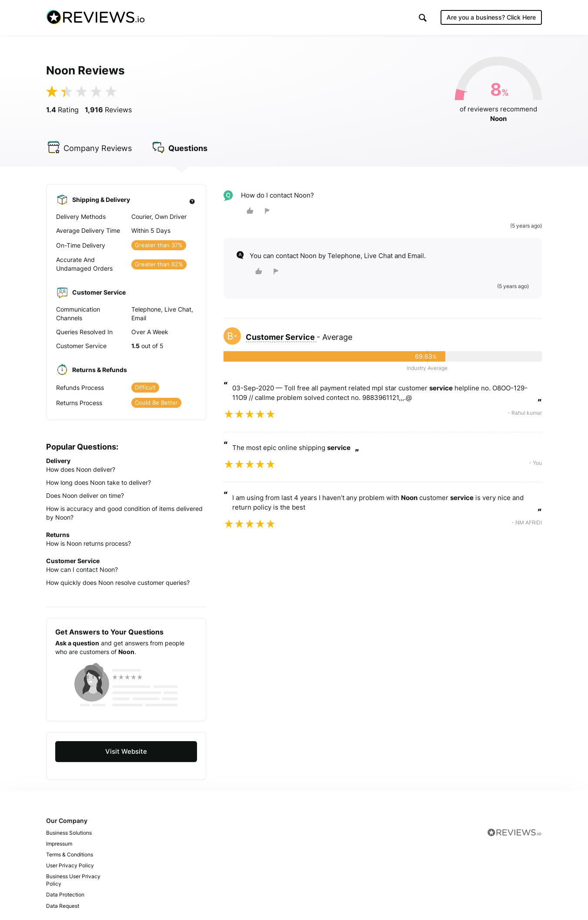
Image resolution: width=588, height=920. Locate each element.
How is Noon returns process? (89, 543)
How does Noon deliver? (81, 469)
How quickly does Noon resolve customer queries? (118, 583)
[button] (423, 18)
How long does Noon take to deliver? (99, 482)
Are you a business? (491, 17)
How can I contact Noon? (82, 569)
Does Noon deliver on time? (85, 495)
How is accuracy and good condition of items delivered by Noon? (124, 513)
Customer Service (281, 337)
